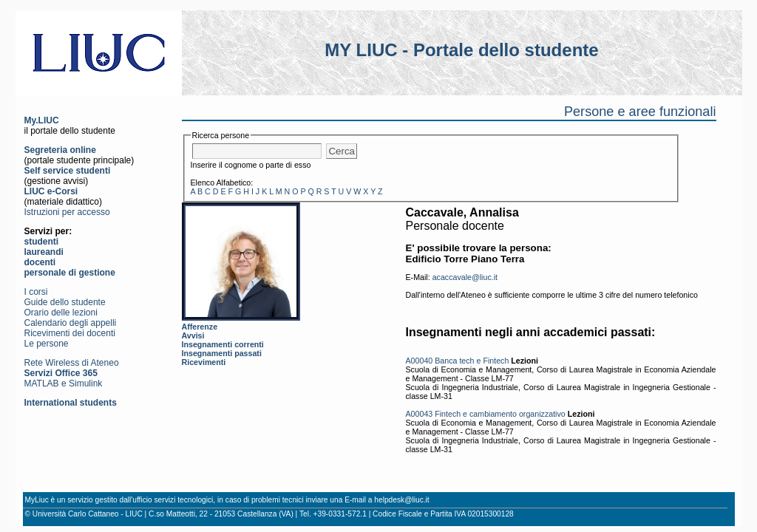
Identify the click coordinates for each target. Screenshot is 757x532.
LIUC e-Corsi (51, 191)
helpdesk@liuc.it (401, 500)
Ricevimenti (204, 362)
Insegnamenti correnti (223, 344)
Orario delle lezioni (61, 313)
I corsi (36, 292)
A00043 (420, 414)
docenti (40, 262)
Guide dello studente (65, 302)
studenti (42, 242)
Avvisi (193, 335)
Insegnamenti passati (222, 353)
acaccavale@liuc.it (465, 277)
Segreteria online (60, 150)
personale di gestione (70, 273)
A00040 (420, 361)
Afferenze (200, 327)
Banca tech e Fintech (472, 361)
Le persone (47, 344)
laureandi (44, 252)
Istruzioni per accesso (67, 212)
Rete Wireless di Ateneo (72, 363)
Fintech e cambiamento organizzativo (500, 414)
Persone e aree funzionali (640, 112)
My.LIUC (42, 120)
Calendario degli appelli (71, 323)
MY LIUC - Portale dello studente (461, 50)
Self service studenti (68, 171)
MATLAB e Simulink (64, 383)
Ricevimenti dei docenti (70, 333)
